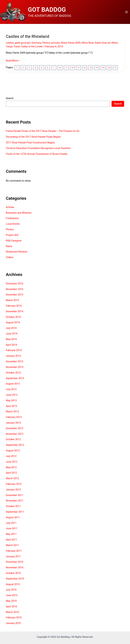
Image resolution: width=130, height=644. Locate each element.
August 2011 (13, 517)
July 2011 (11, 523)
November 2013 (15, 367)
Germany (36, 43)
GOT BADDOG (47, 10)
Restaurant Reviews (17, 252)
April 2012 (12, 473)
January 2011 (13, 556)
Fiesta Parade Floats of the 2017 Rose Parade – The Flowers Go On (43, 131)
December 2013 (15, 361)
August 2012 (13, 451)
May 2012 (11, 467)
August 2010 (13, 584)
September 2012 (15, 445)
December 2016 (15, 284)
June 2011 (12, 528)
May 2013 (11, 400)
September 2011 (15, 512)
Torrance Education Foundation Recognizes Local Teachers (38, 148)
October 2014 (13, 317)
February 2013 (14, 417)
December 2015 (15, 295)
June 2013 (12, 395)
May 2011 (11, 534)
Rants (9, 246)
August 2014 (13, 322)
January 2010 (13, 623)
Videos (10, 257)
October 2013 (13, 373)
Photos (46, 43)
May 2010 (11, 601)
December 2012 (15, 428)
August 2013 (13, 384)
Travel (17, 46)
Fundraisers (12, 218)
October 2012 (13, 439)
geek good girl (23, 43)
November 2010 (15, 567)
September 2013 (15, 378)
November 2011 (15, 501)
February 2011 (14, 551)
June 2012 (12, 462)
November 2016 (15, 289)
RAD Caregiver (14, 241)
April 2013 (12, 406)
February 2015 (14, 306)
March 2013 (13, 412)
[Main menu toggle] (126, 12)
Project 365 (12, 235)
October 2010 (13, 573)
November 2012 (15, 434)
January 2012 (13, 490)
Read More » (13, 61)
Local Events (13, 224)
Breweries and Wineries (19, 213)
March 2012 (13, 478)
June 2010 (12, 595)
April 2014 (12, 345)
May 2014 (11, 339)
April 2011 (12, 540)
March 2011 (13, 545)
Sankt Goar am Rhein (106, 43)
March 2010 (13, 612)
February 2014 (14, 350)
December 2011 (15, 495)
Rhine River (88, 43)
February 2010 (14, 618)
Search (10, 98)
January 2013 (13, 423)
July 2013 (11, 389)
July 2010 (11, 590)
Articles (10, 207)
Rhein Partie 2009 (71, 43)
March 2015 (13, 300)
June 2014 (12, 334)
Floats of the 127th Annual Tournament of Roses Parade (37, 154)
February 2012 (14, 484)
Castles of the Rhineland (28, 36)
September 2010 (15, 579)
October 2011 (13, 506)
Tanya (9, 46)
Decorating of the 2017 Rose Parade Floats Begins (33, 137)
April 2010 (12, 606)
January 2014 (13, 356)
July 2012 (11, 456)
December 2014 (15, 311)
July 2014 (11, 328)
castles (10, 43)
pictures (56, 43)
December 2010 (15, 562)
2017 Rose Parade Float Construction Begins (30, 143)
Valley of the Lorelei (32, 46)
